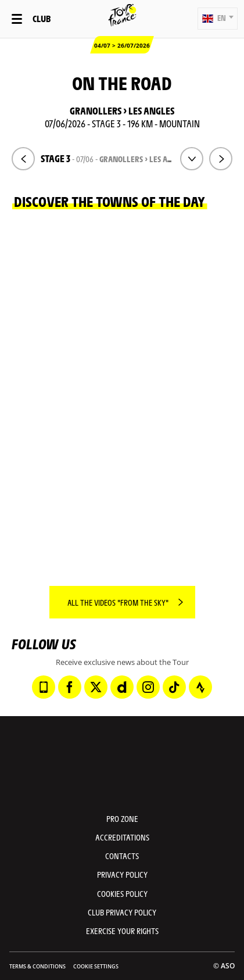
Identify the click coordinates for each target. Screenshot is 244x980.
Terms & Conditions (37, 966)
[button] (218, 19)
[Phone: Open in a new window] (44, 687)
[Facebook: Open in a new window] (70, 687)
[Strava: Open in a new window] (200, 687)
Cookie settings (96, 966)
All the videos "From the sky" (118, 602)
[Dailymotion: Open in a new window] (122, 687)
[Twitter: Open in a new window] (96, 687)
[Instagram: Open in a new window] (148, 687)
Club (42, 18)
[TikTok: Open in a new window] (174, 687)
